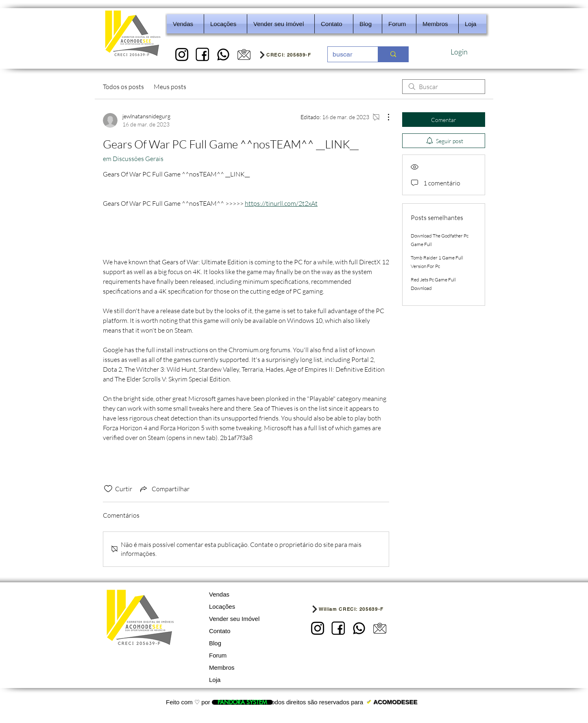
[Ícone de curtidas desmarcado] (108, 489)
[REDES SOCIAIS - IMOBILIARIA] (223, 54)
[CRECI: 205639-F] (291, 54)
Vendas (219, 594)
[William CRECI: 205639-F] (359, 609)
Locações (222, 606)
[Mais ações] (384, 117)
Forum (218, 655)
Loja (215, 680)
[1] (182, 54)
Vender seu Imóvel (234, 619)
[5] (244, 54)
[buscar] (347, 54)
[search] (444, 87)
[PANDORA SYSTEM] (242, 702)
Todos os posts (123, 87)
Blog (215, 643)
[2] (203, 54)
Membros (222, 667)
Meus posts (170, 87)
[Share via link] (164, 489)
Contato (220, 631)
